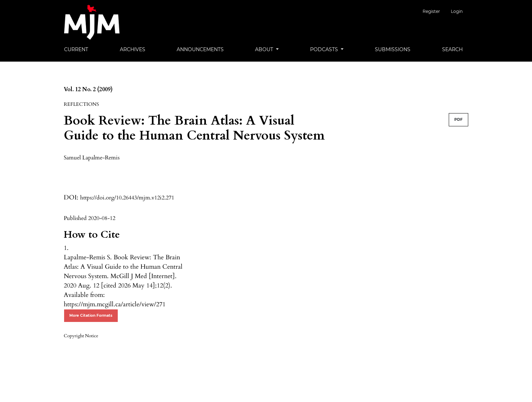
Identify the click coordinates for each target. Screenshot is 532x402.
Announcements (200, 49)
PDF (458, 120)
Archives (133, 49)
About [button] (265, 49)
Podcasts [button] (325, 49)
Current (76, 49)
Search (452, 49)
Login (457, 11)
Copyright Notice (81, 336)
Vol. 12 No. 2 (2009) (88, 89)
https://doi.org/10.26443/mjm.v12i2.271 (127, 198)
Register (436, 11)
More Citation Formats (91, 316)
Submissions (393, 49)
